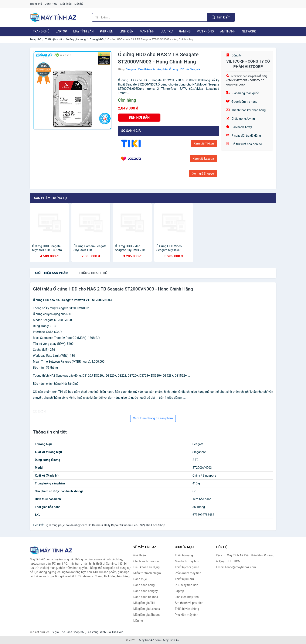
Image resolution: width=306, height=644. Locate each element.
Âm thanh (228, 31)
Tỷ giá (55, 632)
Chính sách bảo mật (147, 561)
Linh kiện (126, 31)
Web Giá (105, 632)
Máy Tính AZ (171, 640)
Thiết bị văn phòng (187, 609)
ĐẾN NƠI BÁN (139, 117)
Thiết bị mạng (184, 555)
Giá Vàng (93, 632)
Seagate (131, 69)
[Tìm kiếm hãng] (150, 17)
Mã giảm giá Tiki (144, 603)
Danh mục (51, 4)
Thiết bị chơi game (187, 567)
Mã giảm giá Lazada (147, 609)
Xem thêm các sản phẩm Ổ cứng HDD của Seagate (169, 69)
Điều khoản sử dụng (147, 567)
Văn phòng (205, 31)
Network (249, 31)
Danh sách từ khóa (146, 597)
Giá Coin (118, 632)
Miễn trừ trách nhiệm (147, 573)
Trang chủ (36, 4)
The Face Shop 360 (73, 632)
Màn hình (147, 31)
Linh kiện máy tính (187, 597)
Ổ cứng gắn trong (76, 39)
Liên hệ (79, 4)
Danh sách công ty (146, 591)
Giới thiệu (66, 4)
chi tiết (94, 273)
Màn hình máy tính (187, 561)
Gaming (185, 31)
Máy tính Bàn (84, 31)
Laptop (61, 31)
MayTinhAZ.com (150, 640)
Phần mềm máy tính (188, 573)
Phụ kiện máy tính (187, 615)
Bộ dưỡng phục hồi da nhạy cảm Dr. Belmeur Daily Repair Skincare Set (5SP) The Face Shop (105, 525)
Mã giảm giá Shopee (147, 615)
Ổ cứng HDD (97, 39)
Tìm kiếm (221, 17)
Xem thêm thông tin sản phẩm (153, 418)
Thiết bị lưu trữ (53, 39)
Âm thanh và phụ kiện (189, 603)
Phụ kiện (106, 31)
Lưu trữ (167, 31)
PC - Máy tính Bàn (187, 585)
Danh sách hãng (144, 585)
